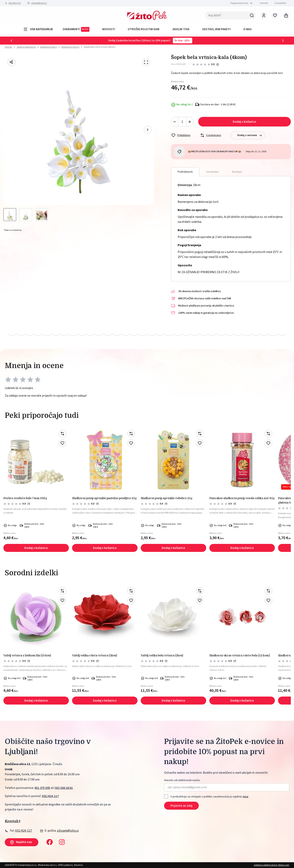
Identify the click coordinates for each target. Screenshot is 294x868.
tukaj (245, 796)
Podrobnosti (185, 172)
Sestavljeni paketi (216, 29)
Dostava (237, 172)
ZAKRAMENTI (76, 29)
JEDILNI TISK (181, 29)
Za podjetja (280, 3)
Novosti (109, 29)
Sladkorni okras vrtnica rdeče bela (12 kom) (240, 655)
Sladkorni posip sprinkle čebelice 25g (167, 498)
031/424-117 (15, 3)
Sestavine (212, 172)
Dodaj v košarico (245, 122)
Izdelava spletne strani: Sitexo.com (272, 865)
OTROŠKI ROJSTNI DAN (144, 29)
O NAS (247, 29)
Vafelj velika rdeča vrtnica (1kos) (95, 655)
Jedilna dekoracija (26, 47)
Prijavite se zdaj (181, 806)
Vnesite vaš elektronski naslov (182, 780)
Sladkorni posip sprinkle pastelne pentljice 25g (104, 498)
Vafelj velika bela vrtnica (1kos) (162, 655)
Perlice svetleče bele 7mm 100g (25, 498)
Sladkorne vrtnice (70, 47)
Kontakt (264, 3)
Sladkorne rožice (49, 47)
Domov (8, 47)
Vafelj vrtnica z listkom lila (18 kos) (27, 655)
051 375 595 (42, 788)
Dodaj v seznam (251, 135)
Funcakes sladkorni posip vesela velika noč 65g (242, 498)
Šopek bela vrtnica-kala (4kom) (99, 47)
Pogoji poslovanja (239, 3)
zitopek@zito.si (39, 3)
